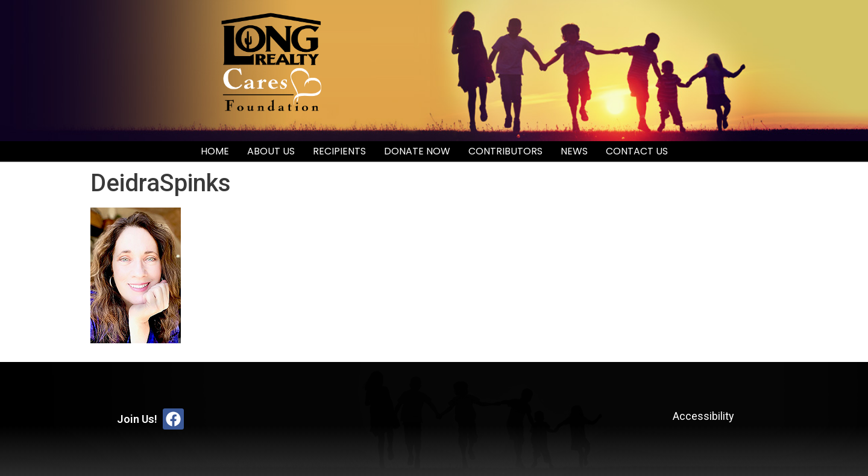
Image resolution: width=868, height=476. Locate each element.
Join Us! (137, 419)
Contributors (505, 151)
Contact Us (637, 151)
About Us (271, 151)
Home (215, 151)
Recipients (339, 151)
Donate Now (417, 151)
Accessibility (703, 416)
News (574, 151)
